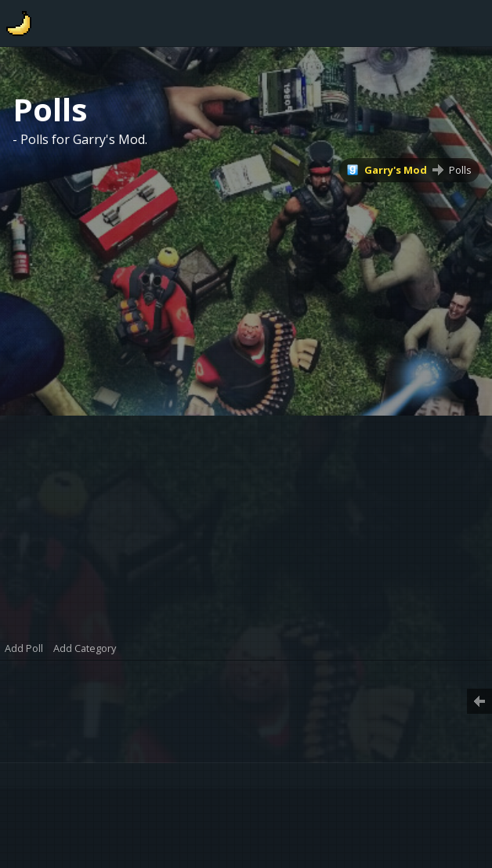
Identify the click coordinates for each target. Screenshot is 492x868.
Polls (460, 170)
